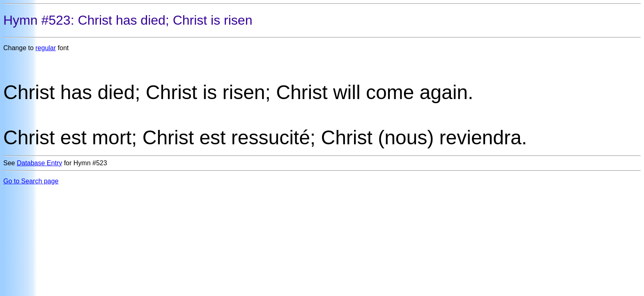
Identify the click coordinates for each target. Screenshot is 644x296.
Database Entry (39, 163)
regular (46, 48)
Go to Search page (31, 181)
